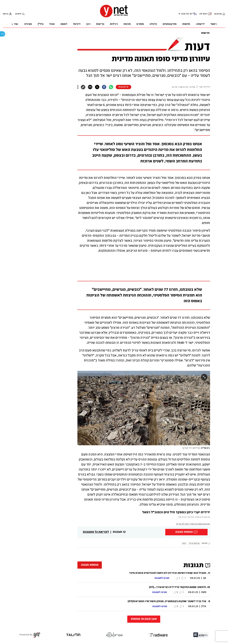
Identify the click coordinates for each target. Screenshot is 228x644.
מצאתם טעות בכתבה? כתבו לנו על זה (193, 524)
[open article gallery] (144, 408)
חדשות (205, 33)
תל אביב (185, 14)
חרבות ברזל (194, 543)
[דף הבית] (114, 17)
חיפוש (18, 14)
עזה (184, 543)
